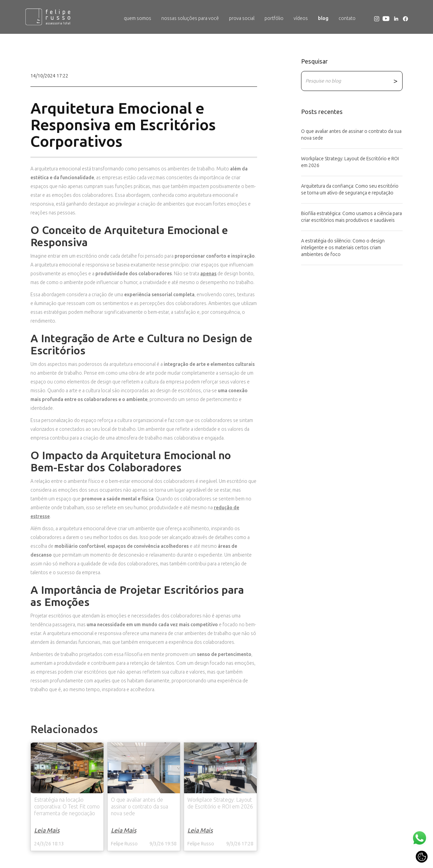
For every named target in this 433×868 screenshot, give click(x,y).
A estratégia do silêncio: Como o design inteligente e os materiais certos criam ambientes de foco (343, 248)
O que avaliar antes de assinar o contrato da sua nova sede (351, 135)
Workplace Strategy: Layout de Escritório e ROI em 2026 (350, 162)
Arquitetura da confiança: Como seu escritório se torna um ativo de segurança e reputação (350, 190)
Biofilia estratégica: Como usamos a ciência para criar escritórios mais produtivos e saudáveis (351, 217)
